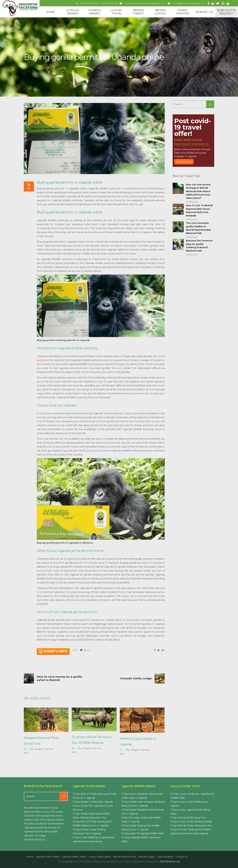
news (86, 650)
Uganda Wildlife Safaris (74, 857)
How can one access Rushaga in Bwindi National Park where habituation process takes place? (198, 191)
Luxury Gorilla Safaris (100, 857)
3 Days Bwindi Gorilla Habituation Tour (191, 826)
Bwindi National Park (125, 857)
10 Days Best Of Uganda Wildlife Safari (143, 833)
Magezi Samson (44, 749)
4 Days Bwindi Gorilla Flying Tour (188, 818)
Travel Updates (165, 857)
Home (30, 857)
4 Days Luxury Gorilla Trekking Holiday (191, 822)
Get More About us (34, 839)
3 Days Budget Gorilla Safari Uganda (93, 802)
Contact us (182, 857)
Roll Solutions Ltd (170, 862)
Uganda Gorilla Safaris (47, 857)
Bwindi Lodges (147, 857)
